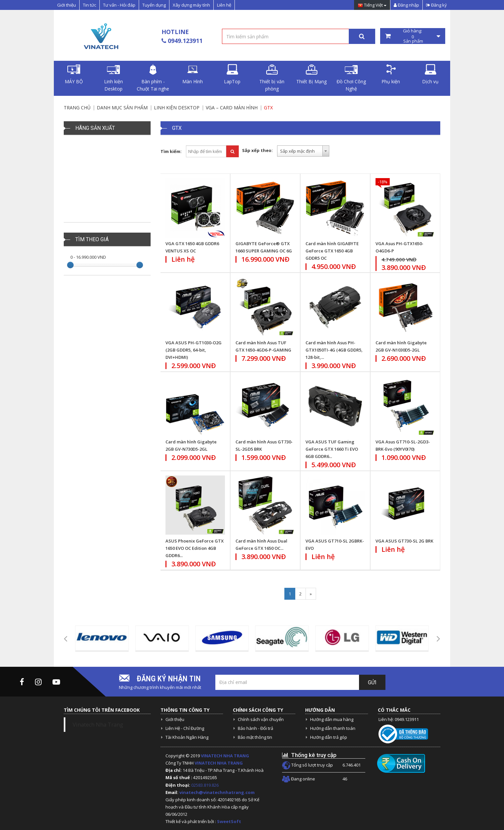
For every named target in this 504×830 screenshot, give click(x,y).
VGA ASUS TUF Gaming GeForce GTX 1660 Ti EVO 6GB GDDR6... (332, 449)
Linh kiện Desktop (113, 78)
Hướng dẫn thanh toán (333, 728)
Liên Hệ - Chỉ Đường (185, 728)
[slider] (70, 265)
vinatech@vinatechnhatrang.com (217, 792)
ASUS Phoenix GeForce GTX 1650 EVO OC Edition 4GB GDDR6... (195, 548)
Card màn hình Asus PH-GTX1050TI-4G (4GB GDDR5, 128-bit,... (334, 350)
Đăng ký (436, 5)
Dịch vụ (430, 74)
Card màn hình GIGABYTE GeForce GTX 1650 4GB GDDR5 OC (332, 251)
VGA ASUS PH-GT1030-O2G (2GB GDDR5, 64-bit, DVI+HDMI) (194, 350)
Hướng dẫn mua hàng (332, 719)
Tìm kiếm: (171, 151)
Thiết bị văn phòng (272, 78)
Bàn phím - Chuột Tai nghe (153, 78)
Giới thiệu (67, 5)
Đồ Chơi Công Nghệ (351, 78)
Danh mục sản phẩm (122, 108)
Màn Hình (193, 74)
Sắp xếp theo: (257, 150)
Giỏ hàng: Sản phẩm (413, 36)
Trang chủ (77, 108)
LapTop (232, 74)
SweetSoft (229, 821)
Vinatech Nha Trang (98, 725)
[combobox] (303, 151)
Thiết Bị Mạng (311, 74)
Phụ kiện (391, 74)
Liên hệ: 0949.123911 (399, 719)
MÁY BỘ (74, 74)
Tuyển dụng (154, 5)
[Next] (311, 594)
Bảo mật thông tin (255, 737)
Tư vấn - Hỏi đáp (119, 5)
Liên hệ (224, 5)
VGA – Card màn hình (232, 108)
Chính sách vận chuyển (261, 719)
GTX (268, 108)
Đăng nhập (406, 5)
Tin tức (90, 5)
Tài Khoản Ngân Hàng (187, 737)
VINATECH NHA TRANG (225, 756)
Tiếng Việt (372, 5)
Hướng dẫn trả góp (329, 737)
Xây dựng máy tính (191, 5)
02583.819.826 (205, 785)
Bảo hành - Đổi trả (255, 728)
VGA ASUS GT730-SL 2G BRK (404, 541)
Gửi (372, 682)
